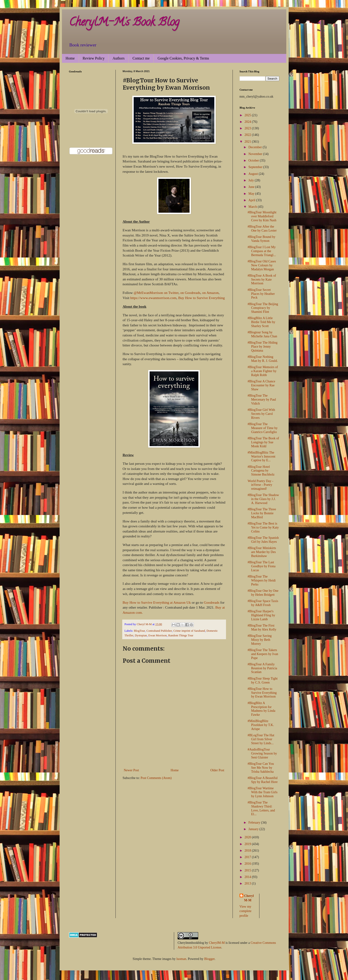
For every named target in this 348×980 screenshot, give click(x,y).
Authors (118, 58)
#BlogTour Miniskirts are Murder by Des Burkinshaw (262, 552)
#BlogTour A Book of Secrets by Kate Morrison (262, 280)
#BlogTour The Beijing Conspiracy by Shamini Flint (263, 308)
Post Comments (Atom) (156, 778)
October (254, 160)
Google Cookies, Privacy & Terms (183, 58)
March (253, 207)
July (252, 180)
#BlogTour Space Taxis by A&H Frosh (263, 603)
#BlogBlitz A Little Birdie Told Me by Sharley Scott (261, 322)
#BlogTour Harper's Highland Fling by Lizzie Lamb (261, 615)
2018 (248, 851)
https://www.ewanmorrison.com (153, 298)
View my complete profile (246, 911)
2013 (248, 883)
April (252, 200)
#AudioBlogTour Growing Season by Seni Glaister (262, 753)
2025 (248, 115)
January (254, 829)
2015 (248, 870)
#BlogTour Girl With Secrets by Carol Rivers (261, 414)
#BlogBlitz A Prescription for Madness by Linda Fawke (261, 709)
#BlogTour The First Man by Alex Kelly (262, 627)
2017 (248, 857)
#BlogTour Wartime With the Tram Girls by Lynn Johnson (262, 792)
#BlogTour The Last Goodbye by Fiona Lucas (261, 566)
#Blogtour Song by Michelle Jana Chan (262, 334)
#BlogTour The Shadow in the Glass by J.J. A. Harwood (263, 499)
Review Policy (94, 58)
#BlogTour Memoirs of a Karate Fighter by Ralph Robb (263, 371)
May (252, 194)
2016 (248, 864)
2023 (248, 128)
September (256, 167)
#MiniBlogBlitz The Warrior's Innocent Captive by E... (261, 457)
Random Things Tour (181, 635)
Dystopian (141, 635)
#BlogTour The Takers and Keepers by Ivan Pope (263, 654)
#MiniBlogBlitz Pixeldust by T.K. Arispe (261, 725)
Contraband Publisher (159, 631)
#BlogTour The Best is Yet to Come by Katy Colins (263, 527)
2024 (248, 122)
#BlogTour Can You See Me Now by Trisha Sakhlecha (261, 768)
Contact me (141, 58)
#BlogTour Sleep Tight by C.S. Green (262, 680)
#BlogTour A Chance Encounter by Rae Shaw (261, 385)
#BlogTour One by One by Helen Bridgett (263, 593)
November (256, 154)
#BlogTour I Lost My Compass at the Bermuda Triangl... (262, 251)
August (254, 174)
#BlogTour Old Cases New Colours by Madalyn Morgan (262, 265)
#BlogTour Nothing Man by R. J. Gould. (263, 359)
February (255, 823)
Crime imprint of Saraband (189, 631)
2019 (248, 844)
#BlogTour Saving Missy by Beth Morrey (260, 640)
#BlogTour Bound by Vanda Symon (261, 239)
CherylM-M (217, 943)
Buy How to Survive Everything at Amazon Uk (157, 602)
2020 (248, 837)
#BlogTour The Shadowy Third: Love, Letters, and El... (261, 808)
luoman (181, 959)
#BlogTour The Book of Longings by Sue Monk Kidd (263, 442)
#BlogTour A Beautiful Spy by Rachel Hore (262, 780)
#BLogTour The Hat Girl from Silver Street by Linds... (261, 739)
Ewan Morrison (158, 635)
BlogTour (140, 631)
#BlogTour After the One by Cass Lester (262, 229)
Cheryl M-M (249, 898)
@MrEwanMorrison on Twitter (156, 293)
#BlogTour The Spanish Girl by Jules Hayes (263, 540)
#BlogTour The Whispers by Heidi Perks (262, 580)
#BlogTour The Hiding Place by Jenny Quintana (262, 347)
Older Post (217, 770)
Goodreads (212, 602)
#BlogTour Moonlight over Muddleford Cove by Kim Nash (262, 216)
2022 (248, 135)
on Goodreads (190, 293)
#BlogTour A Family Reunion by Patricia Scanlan (262, 668)
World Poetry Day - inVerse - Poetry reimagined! (260, 485)
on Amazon (210, 293)
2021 (248, 142)
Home (70, 58)
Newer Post (131, 770)
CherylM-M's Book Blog (124, 23)
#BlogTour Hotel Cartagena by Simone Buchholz (261, 471)
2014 (248, 877)
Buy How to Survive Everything (201, 298)
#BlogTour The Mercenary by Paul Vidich (262, 400)
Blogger (209, 959)
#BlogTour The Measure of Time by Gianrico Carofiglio (262, 428)
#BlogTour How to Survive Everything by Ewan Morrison (262, 693)
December (256, 147)
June (252, 187)
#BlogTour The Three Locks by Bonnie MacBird (262, 513)
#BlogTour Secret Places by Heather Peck (261, 294)
